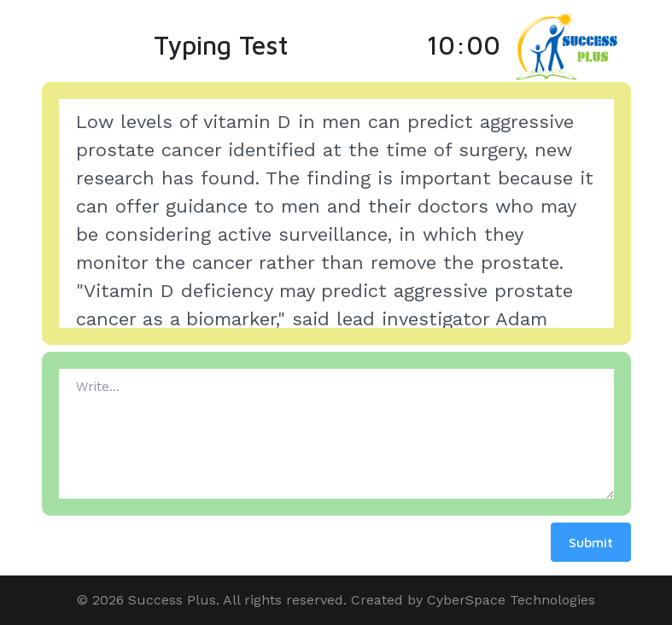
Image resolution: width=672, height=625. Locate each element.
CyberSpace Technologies (511, 600)
